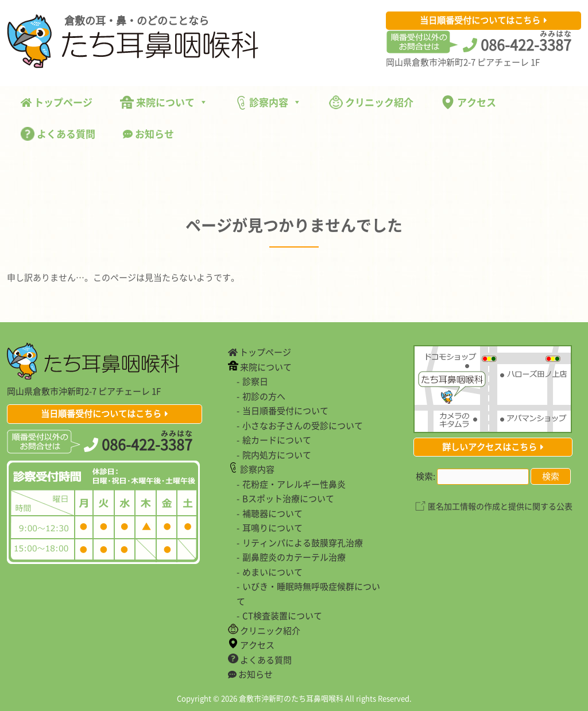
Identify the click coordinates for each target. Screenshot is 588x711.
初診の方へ (264, 396)
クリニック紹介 (371, 102)
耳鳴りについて (272, 528)
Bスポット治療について (288, 499)
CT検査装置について (282, 616)
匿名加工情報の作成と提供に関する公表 (500, 506)
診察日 (255, 381)
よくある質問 (58, 134)
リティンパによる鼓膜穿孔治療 (303, 543)
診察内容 (268, 102)
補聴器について (272, 513)
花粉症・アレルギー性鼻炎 (294, 484)
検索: (425, 476)
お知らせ (148, 134)
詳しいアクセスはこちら (490, 447)
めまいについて (272, 572)
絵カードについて (277, 440)
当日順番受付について (285, 411)
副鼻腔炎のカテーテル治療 (294, 557)
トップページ (57, 102)
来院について (164, 102)
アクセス (469, 102)
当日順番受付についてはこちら (480, 20)
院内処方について (277, 455)
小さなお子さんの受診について (303, 426)
